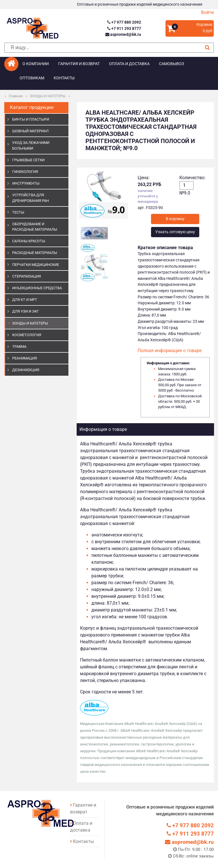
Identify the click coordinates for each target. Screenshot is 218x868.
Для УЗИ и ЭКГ (26, 311)
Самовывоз (171, 64)
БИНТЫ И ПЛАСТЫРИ (31, 119)
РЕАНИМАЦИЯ (25, 358)
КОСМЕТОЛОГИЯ (27, 335)
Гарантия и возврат (79, 64)
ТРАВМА (19, 347)
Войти (207, 12)
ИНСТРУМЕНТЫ (26, 183)
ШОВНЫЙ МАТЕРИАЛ (30, 131)
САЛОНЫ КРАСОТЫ (29, 241)
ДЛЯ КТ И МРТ (25, 300)
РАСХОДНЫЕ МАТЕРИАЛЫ (35, 253)
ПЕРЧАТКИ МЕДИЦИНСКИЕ (36, 265)
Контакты (64, 78)
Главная (16, 96)
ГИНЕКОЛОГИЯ (25, 172)
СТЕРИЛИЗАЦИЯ (27, 276)
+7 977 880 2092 (124, 22)
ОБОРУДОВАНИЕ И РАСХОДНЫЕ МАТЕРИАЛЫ (35, 227)
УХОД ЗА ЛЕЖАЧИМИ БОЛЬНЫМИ (31, 145)
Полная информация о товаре (170, 351)
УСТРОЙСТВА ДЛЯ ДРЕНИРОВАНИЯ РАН (31, 198)
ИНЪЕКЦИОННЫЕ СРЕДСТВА (37, 288)
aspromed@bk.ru (123, 35)
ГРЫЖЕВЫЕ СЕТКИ (28, 160)
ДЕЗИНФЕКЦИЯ (26, 370)
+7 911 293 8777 (124, 29)
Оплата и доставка (129, 64)
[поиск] (109, 48)
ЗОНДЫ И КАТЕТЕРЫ (48, 96)
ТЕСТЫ (18, 212)
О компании (36, 64)
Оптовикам (32, 78)
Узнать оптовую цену (175, 232)
